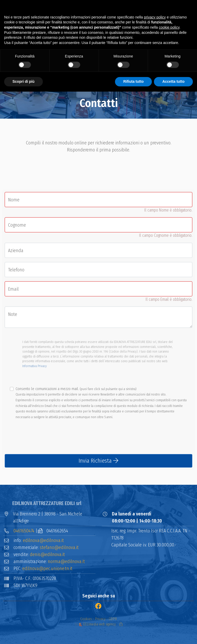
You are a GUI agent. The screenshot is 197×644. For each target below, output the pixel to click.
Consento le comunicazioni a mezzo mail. (101, 403)
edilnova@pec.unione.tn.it (47, 569)
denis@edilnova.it (47, 554)
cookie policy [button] (169, 27)
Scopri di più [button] (23, 81)
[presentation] (44, 440)
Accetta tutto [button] (173, 81)
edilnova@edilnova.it (43, 540)
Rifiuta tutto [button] (134, 81)
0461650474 (24, 531)
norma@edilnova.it (66, 562)
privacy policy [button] (155, 17)
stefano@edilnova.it (59, 547)
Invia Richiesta (98, 461)
